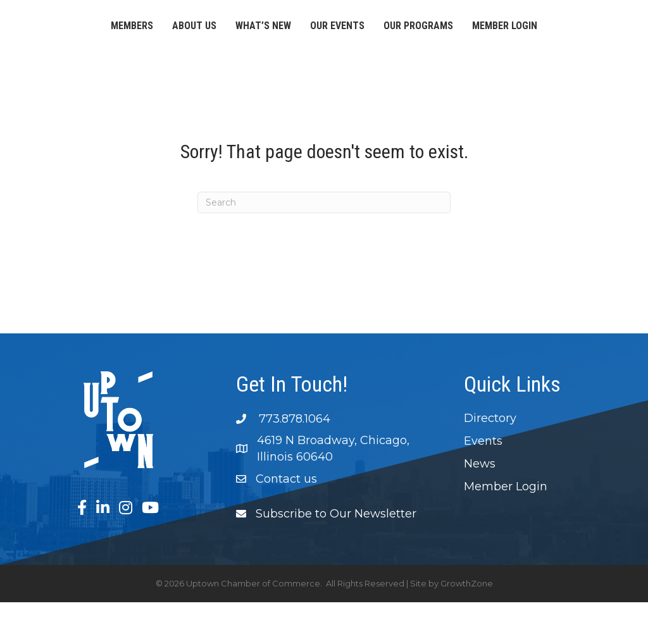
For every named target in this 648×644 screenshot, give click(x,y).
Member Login (324, 67)
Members (86, 29)
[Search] (324, 244)
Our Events (468, 29)
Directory (490, 460)
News (480, 505)
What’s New (217, 29)
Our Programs (549, 29)
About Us (148, 29)
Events (483, 483)
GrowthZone (467, 625)
